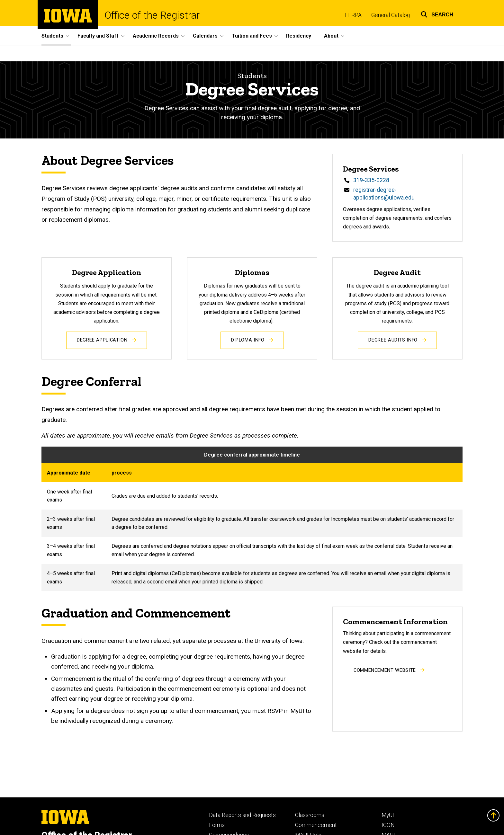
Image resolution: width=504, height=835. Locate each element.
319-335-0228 (371, 181)
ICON (388, 825)
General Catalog (391, 15)
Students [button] (52, 36)
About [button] (331, 36)
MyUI (388, 815)
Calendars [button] (205, 36)
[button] (437, 14)
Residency (299, 36)
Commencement (316, 825)
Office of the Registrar (152, 15)
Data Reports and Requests (242, 815)
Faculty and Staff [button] (98, 36)
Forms (217, 825)
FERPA (353, 15)
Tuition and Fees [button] (252, 36)
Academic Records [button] (156, 36)
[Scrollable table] (252, 519)
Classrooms (310, 815)
